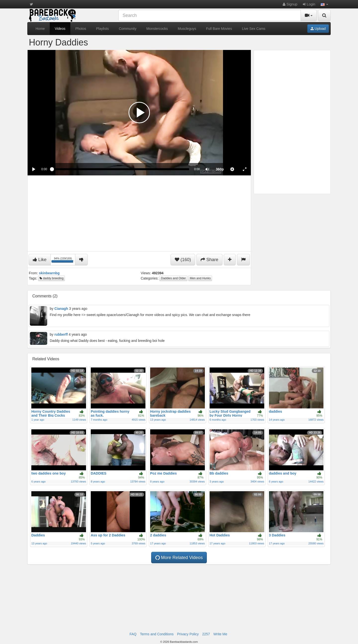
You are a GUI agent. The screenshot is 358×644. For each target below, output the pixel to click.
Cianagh (61, 309)
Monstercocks (157, 29)
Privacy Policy (188, 634)
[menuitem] (220, 169)
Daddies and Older (173, 278)
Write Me (220, 634)
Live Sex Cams (254, 29)
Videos (60, 29)
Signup (290, 4)
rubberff (61, 334)
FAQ (133, 634)
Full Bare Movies (219, 29)
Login (309, 4)
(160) (183, 260)
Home (40, 29)
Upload (318, 29)
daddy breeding (51, 278)
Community (128, 29)
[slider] (120, 169)
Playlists (103, 29)
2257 (206, 634)
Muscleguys (187, 29)
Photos (81, 29)
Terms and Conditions (157, 634)
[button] (324, 4)
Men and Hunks (200, 278)
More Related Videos (179, 557)
